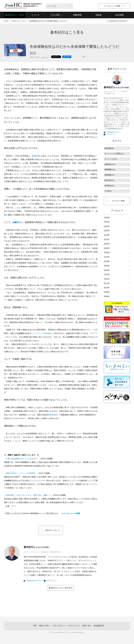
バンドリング (37, 333)
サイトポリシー (59, 626)
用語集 (99, 15)
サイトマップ (74, 626)
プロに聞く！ (57, 15)
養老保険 (35, 156)
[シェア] (67, 57)
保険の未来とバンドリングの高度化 (21, 473)
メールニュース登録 (114, 6)
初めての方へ (45, 626)
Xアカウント (52, 581)
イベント (35, 15)
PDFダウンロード (53, 530)
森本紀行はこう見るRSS (118, 21)
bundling (48, 333)
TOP (35, 626)
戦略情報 (77, 15)
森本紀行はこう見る (15, 15)
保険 (33, 53)
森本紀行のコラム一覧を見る (61, 588)
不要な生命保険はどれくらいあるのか (21, 459)
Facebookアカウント (35, 581)
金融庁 (16, 222)
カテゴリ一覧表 (118, 201)
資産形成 (52, 415)
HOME (6, 21)
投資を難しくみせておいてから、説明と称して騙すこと (29, 495)
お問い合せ (86, 626)
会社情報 (97, 626)
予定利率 (48, 85)
